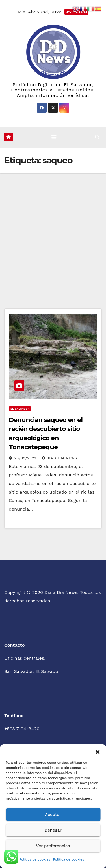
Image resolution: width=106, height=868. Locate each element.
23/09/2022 (26, 458)
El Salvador (20, 409)
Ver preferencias (53, 846)
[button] (98, 752)
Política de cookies (35, 859)
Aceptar (53, 815)
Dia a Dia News (60, 458)
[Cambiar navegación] (54, 137)
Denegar (53, 830)
